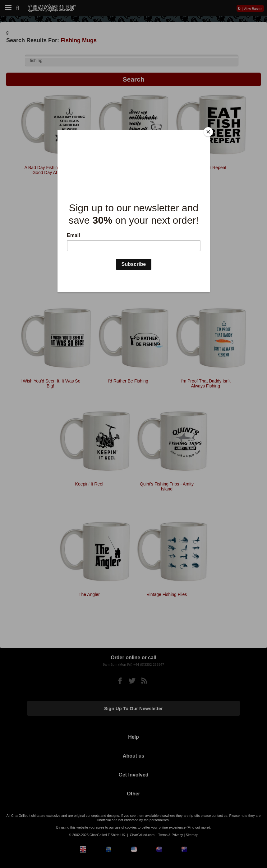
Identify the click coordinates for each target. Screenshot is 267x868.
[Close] (208, 132)
